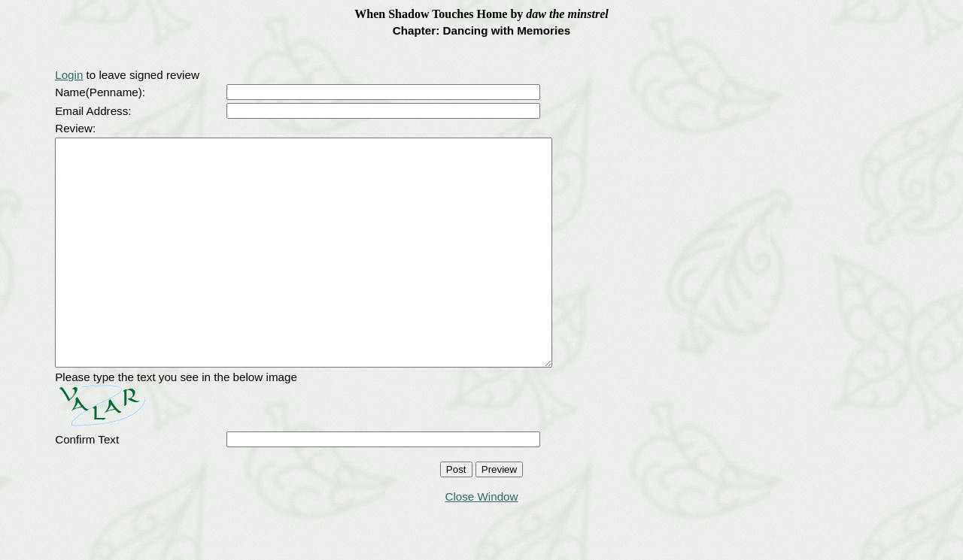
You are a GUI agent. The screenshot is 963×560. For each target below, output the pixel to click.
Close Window (481, 542)
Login (69, 75)
